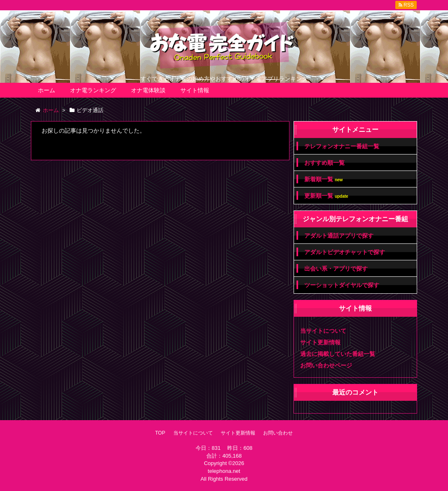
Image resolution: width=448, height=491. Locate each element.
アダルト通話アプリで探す (339, 236)
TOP (160, 433)
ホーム (47, 90)
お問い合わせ (278, 433)
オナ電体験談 (148, 90)
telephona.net (224, 471)
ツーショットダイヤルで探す (342, 285)
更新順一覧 (326, 196)
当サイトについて (323, 331)
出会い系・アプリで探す (336, 269)
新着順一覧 (323, 179)
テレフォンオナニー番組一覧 (342, 146)
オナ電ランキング (93, 90)
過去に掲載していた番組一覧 (338, 354)
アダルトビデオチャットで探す (345, 252)
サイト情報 (195, 90)
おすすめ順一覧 (324, 163)
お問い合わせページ (326, 365)
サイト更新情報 (320, 342)
